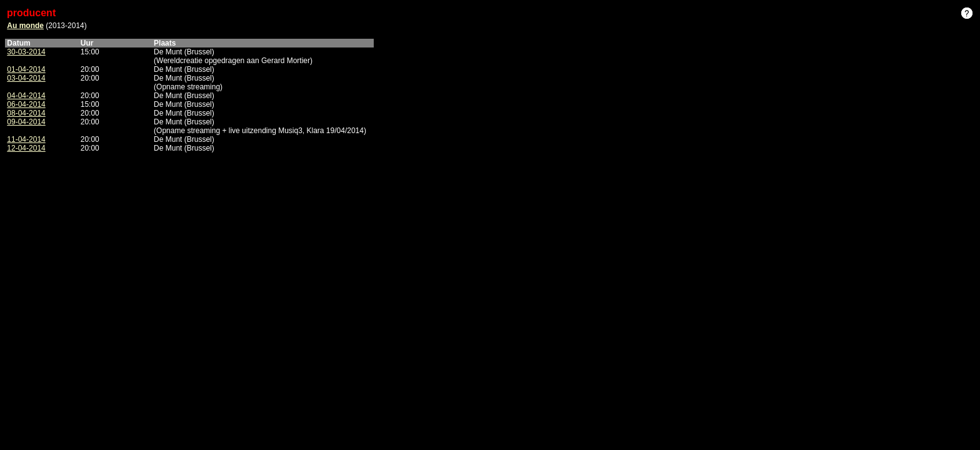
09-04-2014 (26, 122)
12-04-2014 (26, 148)
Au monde (25, 26)
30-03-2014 (26, 52)
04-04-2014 (26, 96)
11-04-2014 (26, 139)
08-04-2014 (26, 113)
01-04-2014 (26, 69)
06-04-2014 (26, 104)
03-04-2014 (26, 78)
